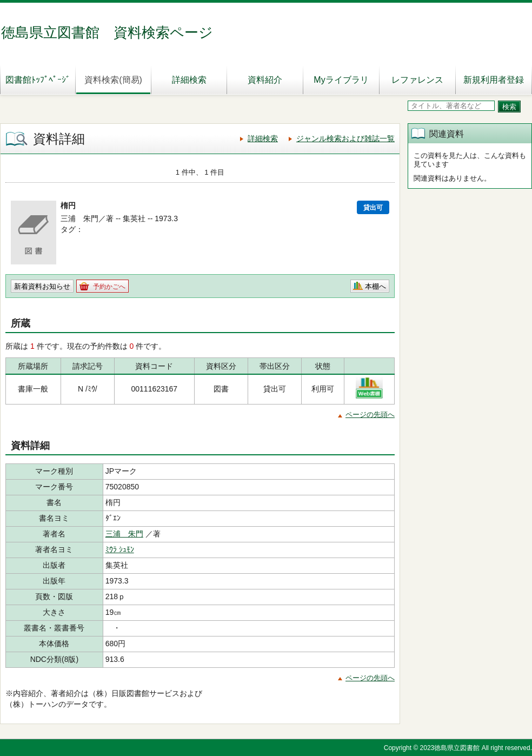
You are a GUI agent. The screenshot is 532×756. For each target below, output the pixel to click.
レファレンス (417, 80)
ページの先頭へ (370, 415)
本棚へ (375, 286)
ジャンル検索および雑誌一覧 (345, 138)
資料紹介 (265, 80)
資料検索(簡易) (113, 80)
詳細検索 (189, 80)
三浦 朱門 (124, 534)
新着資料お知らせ (42, 286)
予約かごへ (109, 287)
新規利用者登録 (494, 80)
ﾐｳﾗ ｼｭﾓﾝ (120, 549)
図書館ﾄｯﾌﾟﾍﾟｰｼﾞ (38, 80)
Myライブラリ (341, 80)
